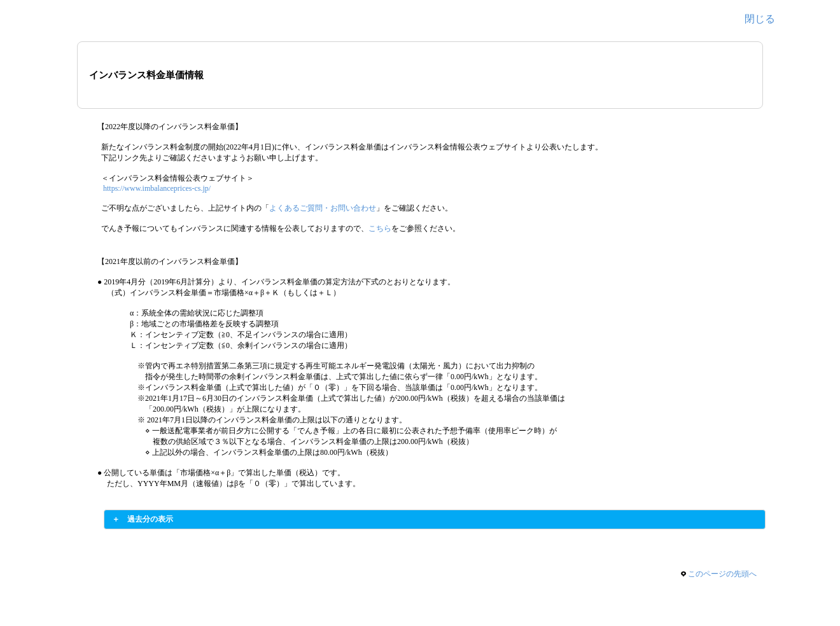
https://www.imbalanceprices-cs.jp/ (157, 188)
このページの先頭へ (722, 574)
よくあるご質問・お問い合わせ (323, 208)
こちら (380, 228)
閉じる (760, 19)
